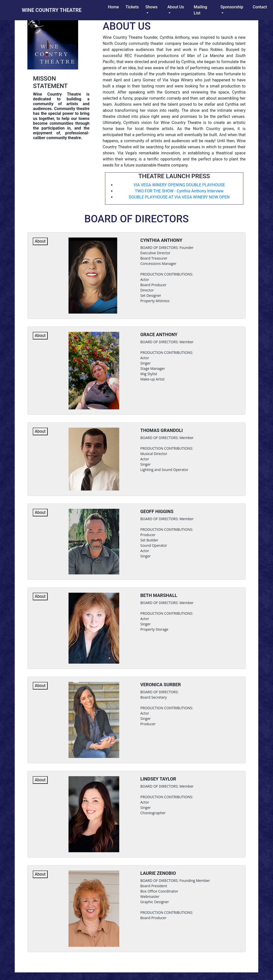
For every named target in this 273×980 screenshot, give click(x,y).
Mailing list (205, 10)
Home (115, 7)
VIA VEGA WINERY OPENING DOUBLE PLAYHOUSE (179, 185)
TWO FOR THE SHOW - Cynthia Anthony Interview (179, 191)
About (40, 241)
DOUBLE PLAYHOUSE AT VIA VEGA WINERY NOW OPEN (179, 197)
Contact (260, 7)
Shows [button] (151, 7)
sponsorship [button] (232, 7)
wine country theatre (52, 10)
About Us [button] (176, 7)
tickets (132, 7)
